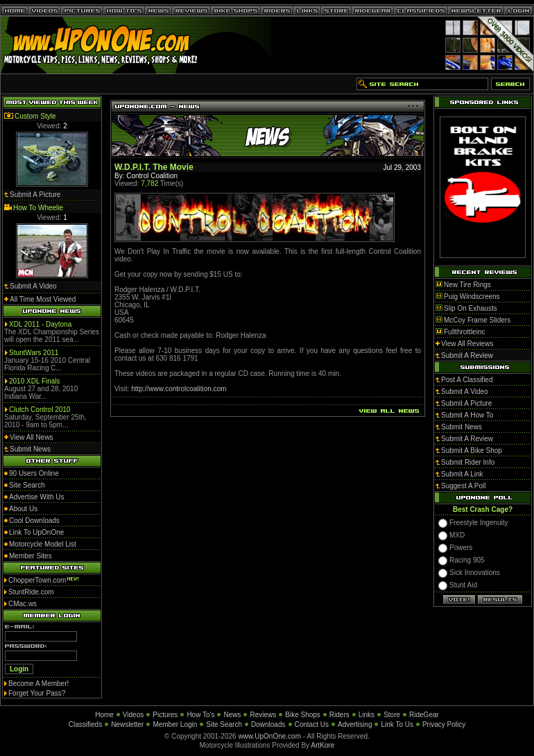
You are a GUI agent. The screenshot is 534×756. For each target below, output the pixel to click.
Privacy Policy (444, 724)
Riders (339, 715)
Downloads (268, 724)
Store (392, 715)
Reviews (263, 715)
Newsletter (127, 724)
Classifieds (85, 724)
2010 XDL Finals (35, 381)
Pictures (165, 715)
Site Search (224, 724)
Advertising (355, 724)
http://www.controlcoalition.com (179, 389)
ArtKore (322, 745)
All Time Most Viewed (43, 299)
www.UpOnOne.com (269, 736)
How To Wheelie (38, 208)
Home (104, 715)
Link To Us (397, 724)
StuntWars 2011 (34, 353)
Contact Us (312, 724)
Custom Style (35, 116)
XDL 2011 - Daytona (40, 324)
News (232, 715)
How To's (200, 715)
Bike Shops (303, 715)
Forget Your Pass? (37, 693)
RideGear (424, 715)
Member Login (175, 724)
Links (367, 715)
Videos (133, 715)
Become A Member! (38, 684)
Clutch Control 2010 (40, 410)
